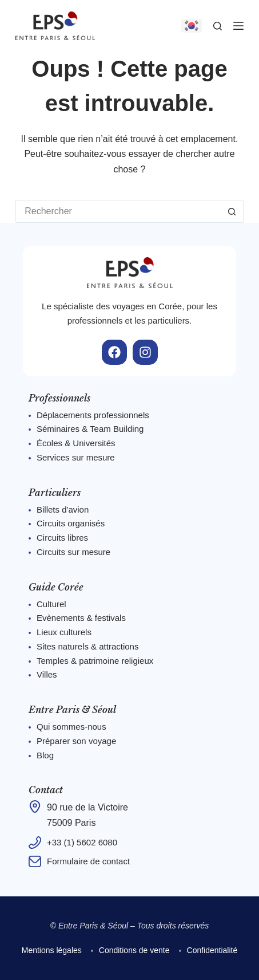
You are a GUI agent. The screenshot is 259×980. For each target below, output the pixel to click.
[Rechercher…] (118, 211)
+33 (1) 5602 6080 (82, 842)
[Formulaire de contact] (35, 861)
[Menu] (238, 26)
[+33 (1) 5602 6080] (35, 843)
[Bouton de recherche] (232, 211)
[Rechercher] (218, 26)
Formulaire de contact (88, 861)
